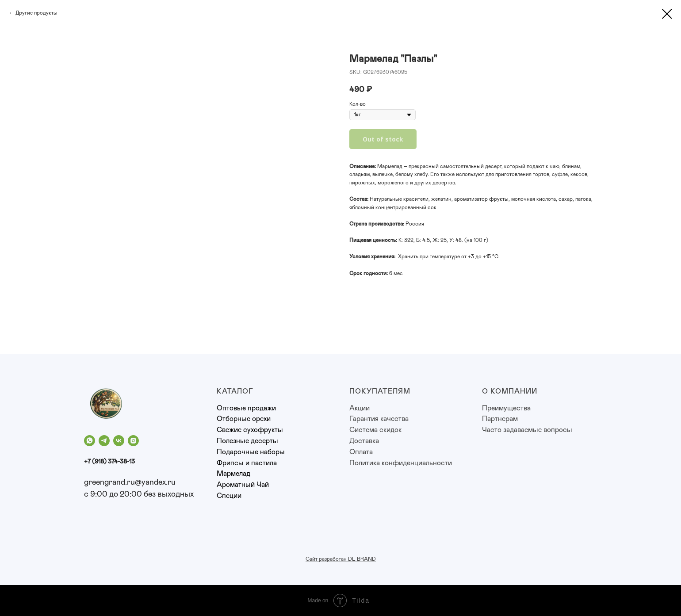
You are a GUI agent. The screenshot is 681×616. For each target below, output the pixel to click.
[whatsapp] (90, 441)
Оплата (361, 452)
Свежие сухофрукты (250, 430)
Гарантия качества (379, 419)
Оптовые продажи (246, 408)
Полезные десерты (247, 441)
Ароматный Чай (243, 485)
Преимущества (506, 408)
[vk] (119, 441)
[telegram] (104, 441)
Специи (229, 496)
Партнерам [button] (500, 419)
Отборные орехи (244, 419)
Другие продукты (36, 13)
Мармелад (233, 474)
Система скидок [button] (375, 430)
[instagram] (133, 441)
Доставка (364, 441)
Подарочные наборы (251, 452)
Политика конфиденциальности (401, 463)
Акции (360, 408)
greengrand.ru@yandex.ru (130, 482)
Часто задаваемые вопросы (527, 430)
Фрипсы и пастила (247, 463)
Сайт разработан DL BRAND (341, 559)
